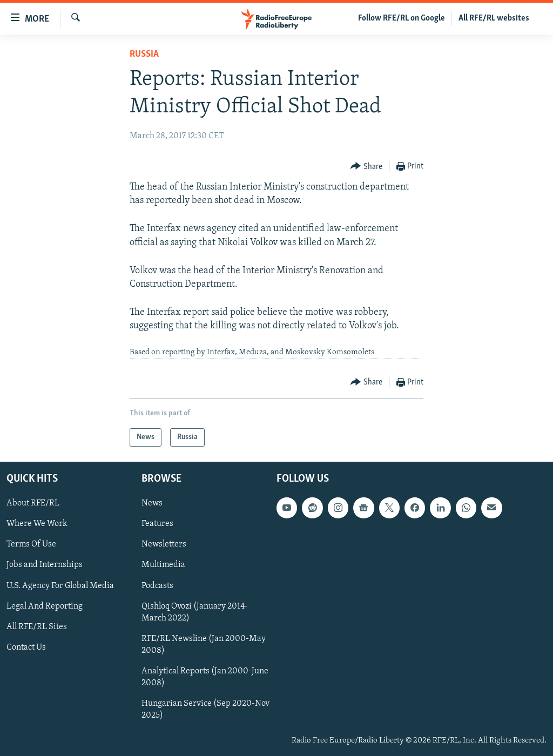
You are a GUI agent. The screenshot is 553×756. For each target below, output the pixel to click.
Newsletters (164, 544)
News (152, 503)
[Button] (366, 167)
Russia (144, 54)
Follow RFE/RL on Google (402, 18)
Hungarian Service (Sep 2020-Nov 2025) (205, 710)
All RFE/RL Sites (37, 627)
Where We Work (37, 524)
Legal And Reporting (45, 606)
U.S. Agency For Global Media (60, 586)
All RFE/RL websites (494, 18)
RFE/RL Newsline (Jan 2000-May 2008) (204, 645)
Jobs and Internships (45, 565)
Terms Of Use (31, 544)
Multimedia (163, 565)
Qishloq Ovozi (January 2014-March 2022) (195, 612)
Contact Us (26, 647)
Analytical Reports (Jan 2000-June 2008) (205, 677)
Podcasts (157, 586)
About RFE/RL (33, 503)
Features (157, 524)
